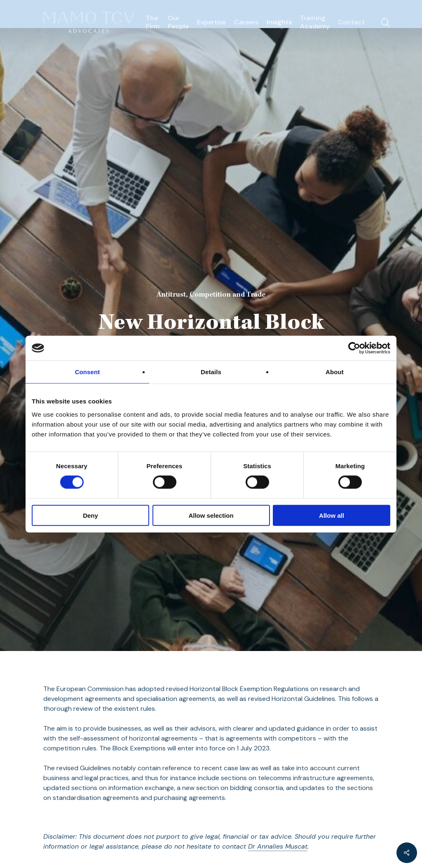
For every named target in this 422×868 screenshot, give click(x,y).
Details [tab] (211, 372)
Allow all (332, 515)
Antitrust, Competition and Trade (211, 295)
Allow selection (211, 515)
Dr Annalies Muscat (278, 846)
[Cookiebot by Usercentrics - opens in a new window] (354, 348)
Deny (90, 515)
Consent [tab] (88, 372)
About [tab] (335, 372)
